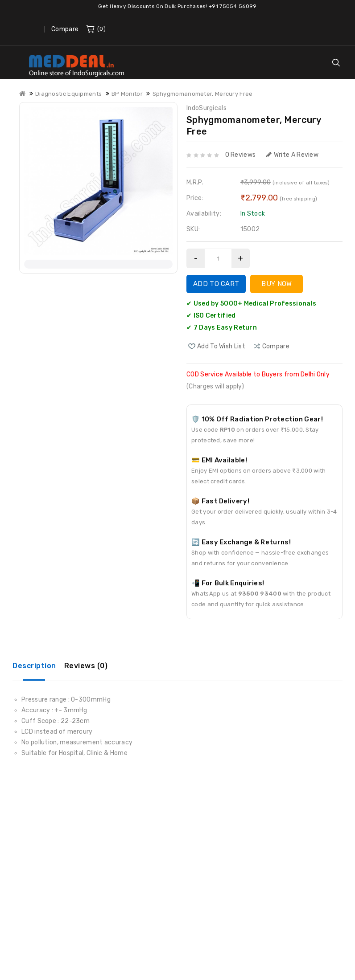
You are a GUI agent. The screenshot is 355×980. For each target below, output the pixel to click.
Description (34, 666)
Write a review (293, 155)
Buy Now (277, 284)
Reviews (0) (86, 666)
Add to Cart (216, 284)
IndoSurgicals (206, 108)
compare (276, 346)
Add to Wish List (221, 346)
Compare (65, 29)
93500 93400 (260, 594)
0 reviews (241, 155)
